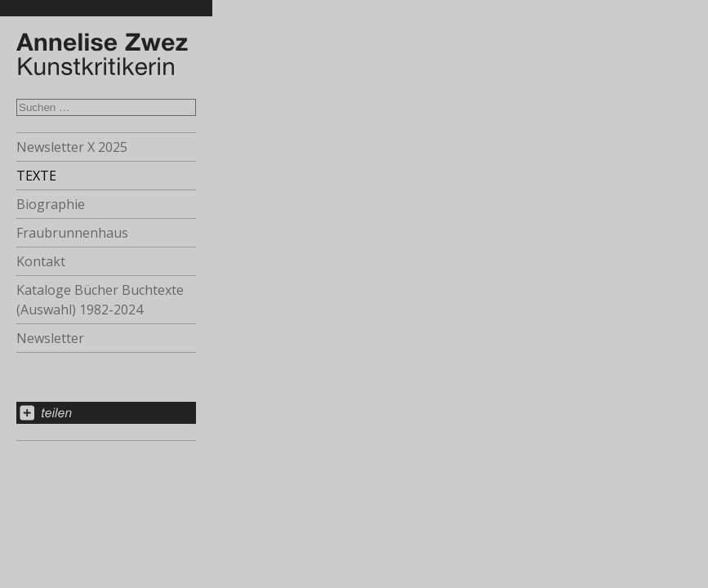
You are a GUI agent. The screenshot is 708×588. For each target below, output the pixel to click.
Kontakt (41, 261)
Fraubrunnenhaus (72, 233)
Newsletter (50, 338)
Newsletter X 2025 (72, 147)
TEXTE (36, 176)
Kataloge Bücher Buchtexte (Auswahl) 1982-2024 (100, 300)
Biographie (51, 204)
